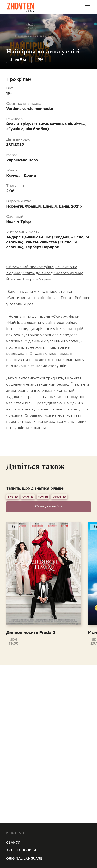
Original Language (24, 859)
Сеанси (13, 843)
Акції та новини (21, 851)
